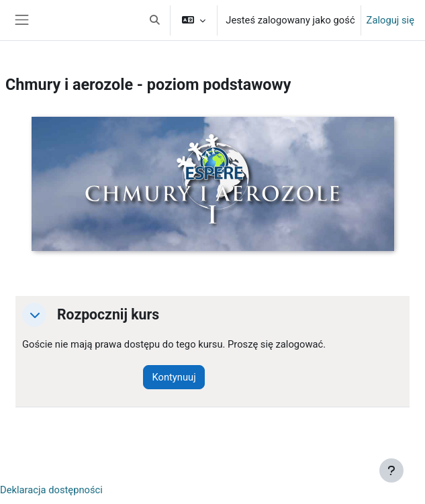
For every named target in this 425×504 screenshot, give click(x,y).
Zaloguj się (390, 20)
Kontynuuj (174, 377)
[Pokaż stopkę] (391, 470)
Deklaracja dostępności (51, 490)
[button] (154, 20)
